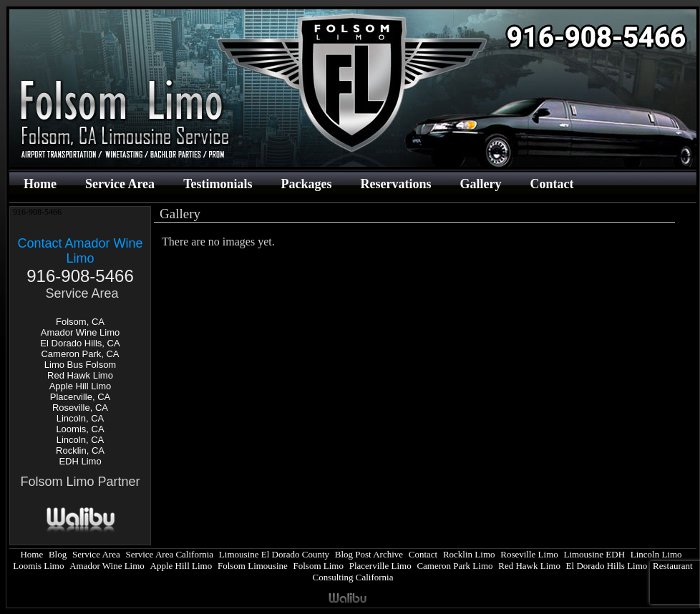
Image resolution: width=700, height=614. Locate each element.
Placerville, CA (81, 397)
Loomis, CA (80, 429)
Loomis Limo (38, 566)
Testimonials (218, 184)
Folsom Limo (319, 566)
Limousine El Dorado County (274, 554)
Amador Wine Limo (81, 332)
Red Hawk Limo (80, 375)
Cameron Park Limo (454, 566)
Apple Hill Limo (81, 386)
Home (40, 184)
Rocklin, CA (80, 450)
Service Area (120, 184)
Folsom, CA (80, 322)
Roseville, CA (80, 408)
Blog (58, 554)
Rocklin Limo (469, 554)
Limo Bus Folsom (80, 365)
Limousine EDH (594, 554)
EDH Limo (80, 461)
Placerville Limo (380, 566)
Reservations (395, 184)
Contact (551, 184)
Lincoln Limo (656, 554)
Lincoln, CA (80, 418)
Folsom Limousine (253, 566)
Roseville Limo (529, 554)
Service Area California (169, 554)
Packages (306, 184)
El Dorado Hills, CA (80, 343)
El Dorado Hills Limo (607, 566)
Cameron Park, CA (80, 354)
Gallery (480, 184)
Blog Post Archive (369, 554)
